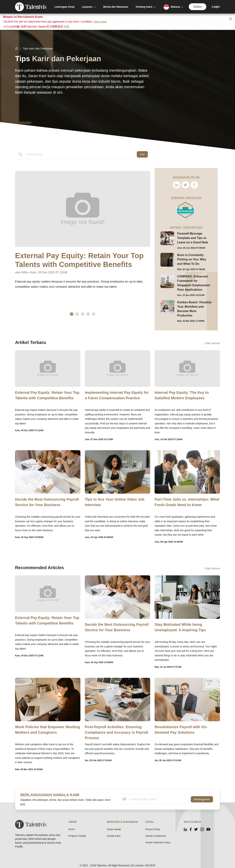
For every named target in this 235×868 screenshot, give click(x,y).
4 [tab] (88, 314)
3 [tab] (83, 314)
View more (100, 22)
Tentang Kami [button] (144, 7)
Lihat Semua (212, 343)
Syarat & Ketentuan (156, 836)
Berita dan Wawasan (116, 7)
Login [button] (216, 7)
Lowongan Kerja (65, 7)
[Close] (231, 19)
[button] (173, 7)
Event (72, 829)
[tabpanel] (83, 241)
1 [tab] (72, 314)
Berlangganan (202, 799)
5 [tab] (94, 314)
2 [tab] (77, 314)
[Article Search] (80, 154)
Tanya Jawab (114, 829)
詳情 (66, 26)
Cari (142, 154)
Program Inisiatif (77, 836)
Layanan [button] (87, 7)
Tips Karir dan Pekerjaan (38, 48)
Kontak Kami (114, 836)
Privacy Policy (153, 829)
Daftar (198, 7)
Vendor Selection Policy (158, 842)
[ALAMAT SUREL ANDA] (159, 799)
